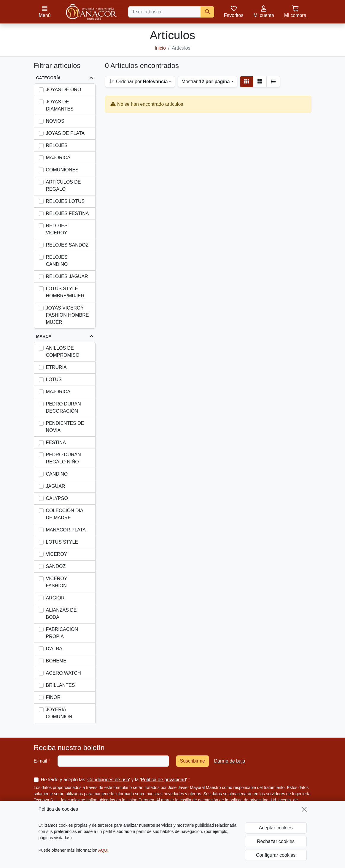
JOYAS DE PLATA (65, 133)
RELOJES (57, 145)
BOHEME (56, 661)
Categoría (49, 78)
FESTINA (56, 442)
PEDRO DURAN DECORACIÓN (63, 407)
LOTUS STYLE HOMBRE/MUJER (65, 292)
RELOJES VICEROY (57, 229)
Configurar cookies (276, 855)
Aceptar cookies (276, 828)
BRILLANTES (61, 685)
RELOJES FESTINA (67, 213)
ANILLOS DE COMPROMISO (63, 352)
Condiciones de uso (108, 780)
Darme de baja (229, 761)
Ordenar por (138, 82)
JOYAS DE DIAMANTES (60, 105)
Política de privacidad (163, 780)
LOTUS (54, 379)
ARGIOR (55, 598)
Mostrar (206, 82)
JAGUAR (56, 486)
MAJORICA (58, 158)
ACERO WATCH (63, 673)
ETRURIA (56, 367)
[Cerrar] (304, 809)
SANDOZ (56, 566)
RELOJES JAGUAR (67, 276)
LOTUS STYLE (62, 542)
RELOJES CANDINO (57, 261)
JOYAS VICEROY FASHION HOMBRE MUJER (67, 315)
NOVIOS (55, 121)
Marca (44, 336)
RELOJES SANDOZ (67, 245)
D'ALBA (54, 649)
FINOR (53, 697)
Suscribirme (193, 761)
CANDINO (57, 474)
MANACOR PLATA (66, 530)
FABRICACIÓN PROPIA (62, 633)
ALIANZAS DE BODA (61, 614)
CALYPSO (57, 498)
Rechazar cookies (276, 841)
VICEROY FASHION (57, 582)
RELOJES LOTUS (65, 201)
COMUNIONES (62, 170)
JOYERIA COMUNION (59, 713)
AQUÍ (103, 850)
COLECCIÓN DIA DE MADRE (65, 514)
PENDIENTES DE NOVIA (65, 427)
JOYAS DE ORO (64, 90)
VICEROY (57, 554)
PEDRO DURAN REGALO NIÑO (63, 458)
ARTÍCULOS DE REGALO (63, 186)
